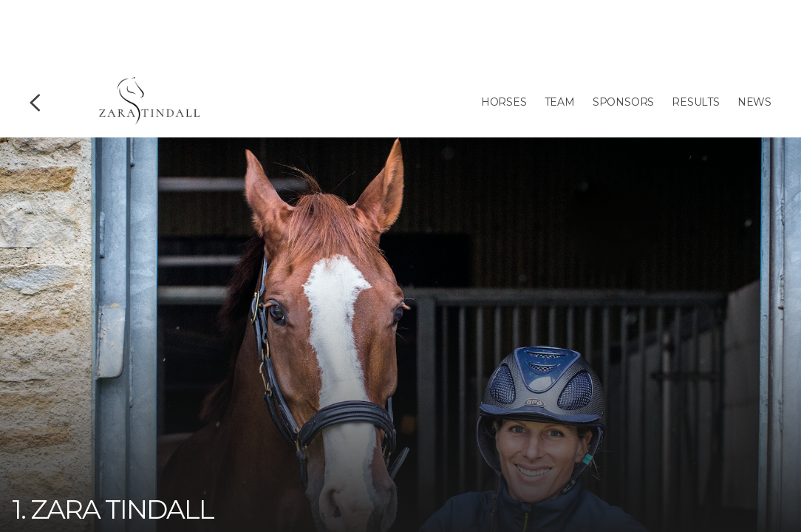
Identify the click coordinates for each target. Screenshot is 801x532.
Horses (504, 102)
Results (696, 102)
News (754, 102)
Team (560, 102)
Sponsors (623, 102)
